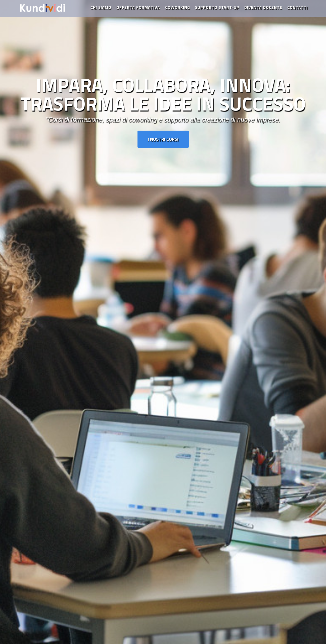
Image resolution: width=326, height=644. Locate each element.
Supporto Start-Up (217, 11)
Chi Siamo (101, 11)
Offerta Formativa (138, 11)
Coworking (178, 11)
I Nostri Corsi (163, 139)
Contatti (297, 11)
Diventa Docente (263, 11)
